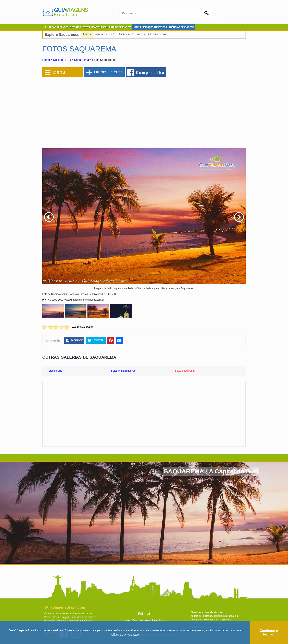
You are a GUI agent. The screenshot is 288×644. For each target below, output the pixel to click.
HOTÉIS (137, 27)
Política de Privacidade (124, 635)
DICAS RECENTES (59, 27)
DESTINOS (75, 27)
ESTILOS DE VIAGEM (120, 27)
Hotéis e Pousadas (131, 34)
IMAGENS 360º (99, 27)
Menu (59, 72)
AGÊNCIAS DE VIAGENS (181, 27)
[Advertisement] (87, 111)
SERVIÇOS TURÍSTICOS (155, 27)
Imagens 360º (104, 34)
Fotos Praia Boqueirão (123, 371)
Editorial (144, 614)
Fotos (87, 34)
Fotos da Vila (55, 371)
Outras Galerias (108, 72)
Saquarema (82, 60)
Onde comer (157, 34)
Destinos (59, 60)
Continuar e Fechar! (269, 633)
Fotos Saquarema (185, 371)
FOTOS (86, 27)
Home (46, 60)
